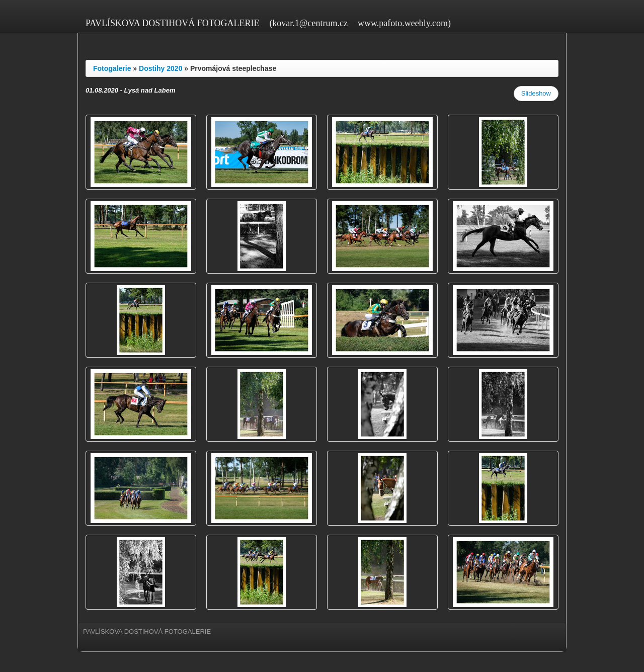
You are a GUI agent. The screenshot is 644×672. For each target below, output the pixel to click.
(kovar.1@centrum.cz (308, 23)
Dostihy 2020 (160, 68)
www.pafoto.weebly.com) (404, 23)
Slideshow (536, 93)
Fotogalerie (112, 68)
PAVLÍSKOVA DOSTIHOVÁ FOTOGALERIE (172, 23)
